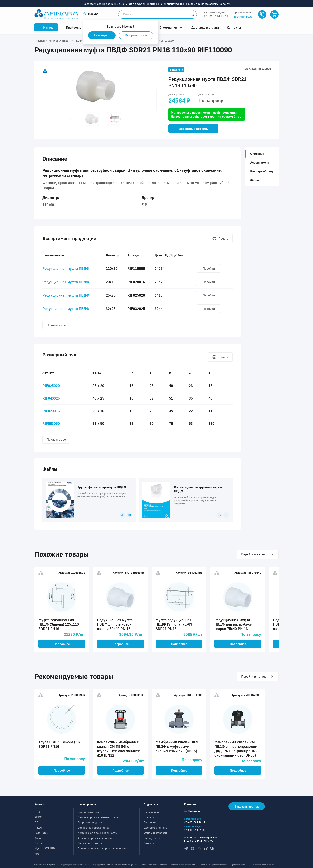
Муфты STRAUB (45, 848)
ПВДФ (38, 828)
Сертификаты (152, 822)
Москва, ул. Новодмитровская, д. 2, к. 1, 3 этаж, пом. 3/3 (201, 839)
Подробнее (62, 644)
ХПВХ (38, 817)
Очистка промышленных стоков (98, 817)
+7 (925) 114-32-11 (216, 16)
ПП (36, 822)
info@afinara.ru (243, 16)
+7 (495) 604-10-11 (195, 822)
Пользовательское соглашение (154, 865)
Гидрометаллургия (90, 822)
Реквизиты (150, 843)
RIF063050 (51, 423)
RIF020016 (51, 411)
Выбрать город (136, 35)
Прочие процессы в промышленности (102, 848)
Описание (256, 154)
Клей (38, 838)
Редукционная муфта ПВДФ (66, 268)
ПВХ (37, 812)
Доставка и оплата (155, 828)
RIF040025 (51, 398)
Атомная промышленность (95, 838)
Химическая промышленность (97, 833)
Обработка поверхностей (94, 828)
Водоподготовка (88, 812)
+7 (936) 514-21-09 (195, 830)
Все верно (102, 35)
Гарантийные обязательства (262, 865)
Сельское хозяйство (91, 843)
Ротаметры (41, 833)
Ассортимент (260, 162)
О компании (151, 812)
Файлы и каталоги (155, 833)
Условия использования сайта (184, 865)
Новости (149, 817)
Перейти (209, 268)
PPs (37, 854)
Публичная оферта (239, 865)
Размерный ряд (261, 171)
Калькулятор (152, 838)
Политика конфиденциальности (214, 865)
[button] (91, 14)
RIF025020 (51, 386)
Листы (38, 843)
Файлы (255, 180)
